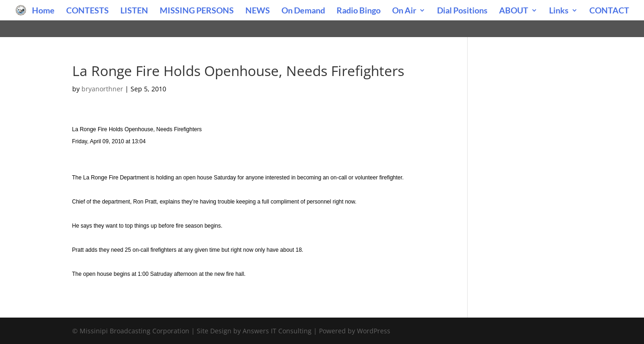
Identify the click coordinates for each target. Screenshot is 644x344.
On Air (404, 11)
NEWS (258, 11)
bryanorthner (102, 89)
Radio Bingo (359, 11)
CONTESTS (88, 11)
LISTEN (134, 11)
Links (559, 11)
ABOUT (514, 11)
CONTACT (609, 11)
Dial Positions (462, 11)
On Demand (303, 11)
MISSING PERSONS (197, 11)
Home (43, 11)
